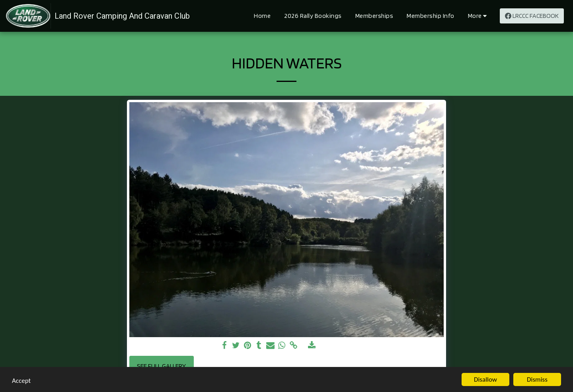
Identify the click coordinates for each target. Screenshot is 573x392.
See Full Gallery (161, 366)
